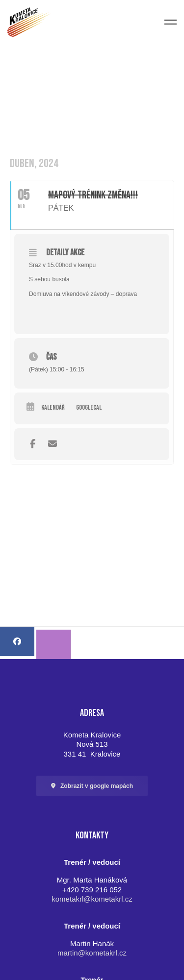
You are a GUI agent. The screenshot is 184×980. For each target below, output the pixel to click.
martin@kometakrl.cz (92, 953)
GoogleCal (89, 408)
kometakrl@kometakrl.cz (92, 899)
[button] (92, 786)
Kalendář (53, 408)
